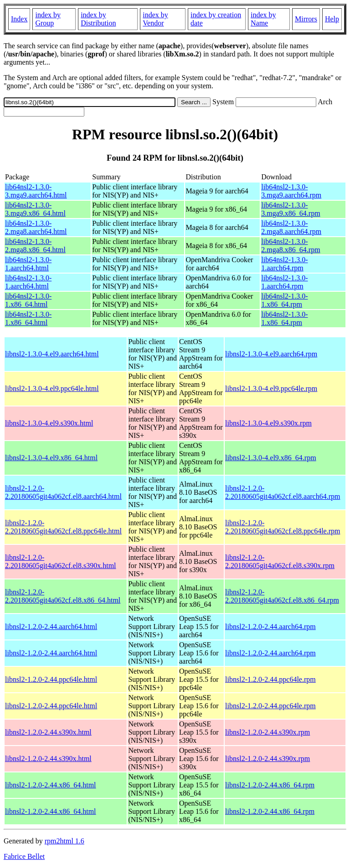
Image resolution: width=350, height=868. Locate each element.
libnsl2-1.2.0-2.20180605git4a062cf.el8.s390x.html (61, 561)
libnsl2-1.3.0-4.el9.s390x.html (49, 423)
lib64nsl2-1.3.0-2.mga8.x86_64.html (35, 246)
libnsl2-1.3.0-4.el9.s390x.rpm (268, 423)
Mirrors (306, 19)
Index (19, 19)
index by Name (263, 19)
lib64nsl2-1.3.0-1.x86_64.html (28, 300)
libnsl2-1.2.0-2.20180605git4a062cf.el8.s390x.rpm (280, 561)
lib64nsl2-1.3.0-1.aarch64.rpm (284, 264)
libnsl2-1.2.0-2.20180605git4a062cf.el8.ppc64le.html (63, 527)
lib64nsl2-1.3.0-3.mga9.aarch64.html (36, 191)
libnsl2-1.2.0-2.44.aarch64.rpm (270, 627)
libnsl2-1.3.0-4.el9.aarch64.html (52, 354)
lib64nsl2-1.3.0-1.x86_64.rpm (284, 300)
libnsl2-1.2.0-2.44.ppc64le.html (51, 679)
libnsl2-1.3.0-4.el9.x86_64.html (51, 458)
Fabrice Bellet (24, 856)
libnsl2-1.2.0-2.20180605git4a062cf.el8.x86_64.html (63, 596)
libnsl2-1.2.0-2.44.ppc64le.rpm (270, 679)
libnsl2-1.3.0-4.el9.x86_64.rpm (271, 458)
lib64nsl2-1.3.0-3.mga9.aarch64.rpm (291, 191)
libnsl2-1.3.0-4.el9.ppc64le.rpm (271, 388)
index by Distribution (98, 19)
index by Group (48, 19)
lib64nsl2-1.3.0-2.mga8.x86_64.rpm (291, 246)
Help (332, 19)
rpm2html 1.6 (64, 841)
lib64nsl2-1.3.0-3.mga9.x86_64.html (35, 209)
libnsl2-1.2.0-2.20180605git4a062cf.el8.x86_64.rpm (282, 596)
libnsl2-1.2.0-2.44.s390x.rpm (268, 732)
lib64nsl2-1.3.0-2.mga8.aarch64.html (36, 227)
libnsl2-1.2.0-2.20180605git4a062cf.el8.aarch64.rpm (283, 492)
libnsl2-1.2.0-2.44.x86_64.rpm (270, 785)
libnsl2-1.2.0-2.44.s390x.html (48, 732)
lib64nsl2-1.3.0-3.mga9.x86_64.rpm (291, 209)
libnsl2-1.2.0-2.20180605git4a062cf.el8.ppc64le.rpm (283, 527)
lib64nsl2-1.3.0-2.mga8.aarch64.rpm (291, 227)
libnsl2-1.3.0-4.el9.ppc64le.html (52, 388)
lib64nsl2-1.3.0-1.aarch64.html (28, 264)
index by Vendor (155, 19)
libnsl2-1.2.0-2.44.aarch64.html (51, 627)
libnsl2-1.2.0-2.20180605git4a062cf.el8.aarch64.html (63, 492)
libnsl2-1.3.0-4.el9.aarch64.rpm (271, 354)
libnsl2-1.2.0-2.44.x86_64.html (51, 785)
